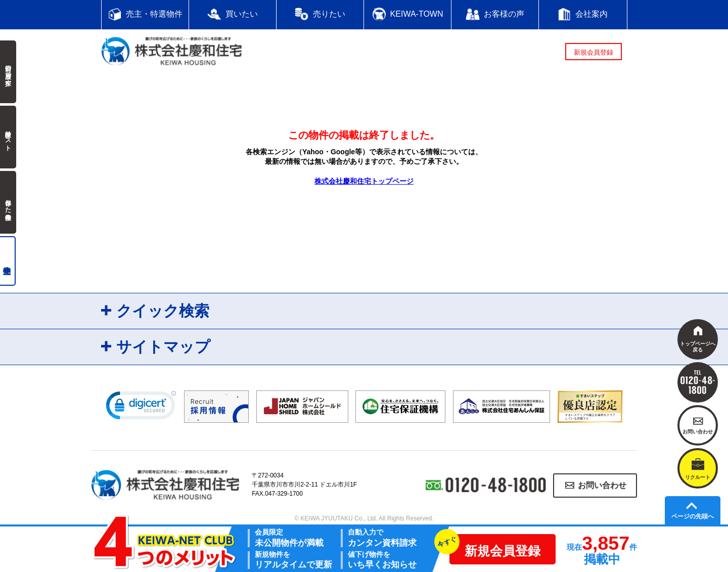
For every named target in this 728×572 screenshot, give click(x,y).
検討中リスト (8, 137)
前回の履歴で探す (8, 72)
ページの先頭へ (693, 516)
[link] (141, 408)
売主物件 (8, 261)
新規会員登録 (594, 52)
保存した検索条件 (8, 202)
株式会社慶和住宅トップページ (364, 181)
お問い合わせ (602, 485)
